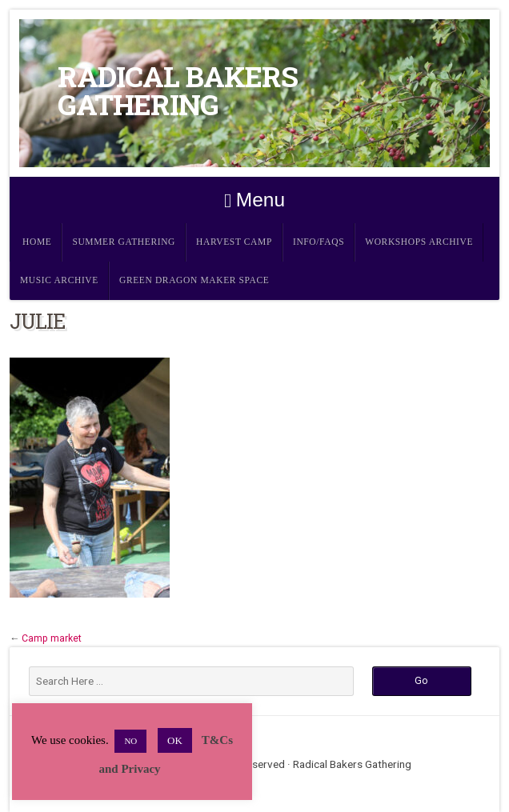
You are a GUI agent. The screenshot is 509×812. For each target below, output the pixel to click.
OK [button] (175, 740)
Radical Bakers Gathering (178, 90)
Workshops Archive (419, 242)
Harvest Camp (234, 242)
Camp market (52, 638)
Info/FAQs (319, 242)
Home (37, 242)
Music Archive (59, 280)
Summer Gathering (124, 242)
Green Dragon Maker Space (194, 280)
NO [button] (130, 741)
